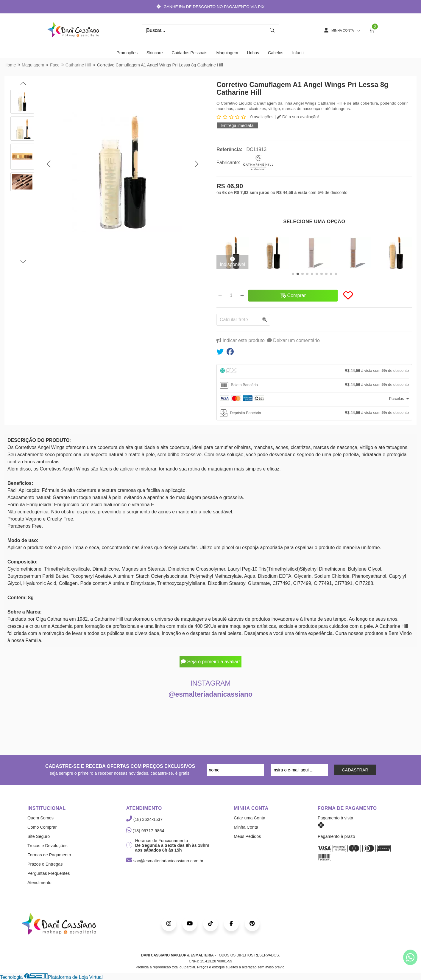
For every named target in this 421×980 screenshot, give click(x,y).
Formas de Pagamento (49, 855)
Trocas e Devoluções (47, 846)
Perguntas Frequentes (49, 873)
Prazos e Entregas (45, 864)
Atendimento (39, 883)
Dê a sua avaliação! (298, 117)
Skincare (155, 53)
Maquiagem (227, 53)
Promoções (127, 53)
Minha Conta (246, 827)
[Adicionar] (242, 296)
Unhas (253, 53)
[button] (48, 164)
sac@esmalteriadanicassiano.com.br (165, 861)
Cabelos (276, 53)
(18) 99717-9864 (145, 831)
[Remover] (220, 296)
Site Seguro (39, 836)
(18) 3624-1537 (144, 819)
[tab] (314, 371)
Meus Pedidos (247, 836)
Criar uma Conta (250, 818)
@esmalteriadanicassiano (210, 694)
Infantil (298, 53)
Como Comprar (42, 827)
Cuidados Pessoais (190, 53)
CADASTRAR (355, 770)
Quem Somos (40, 818)
